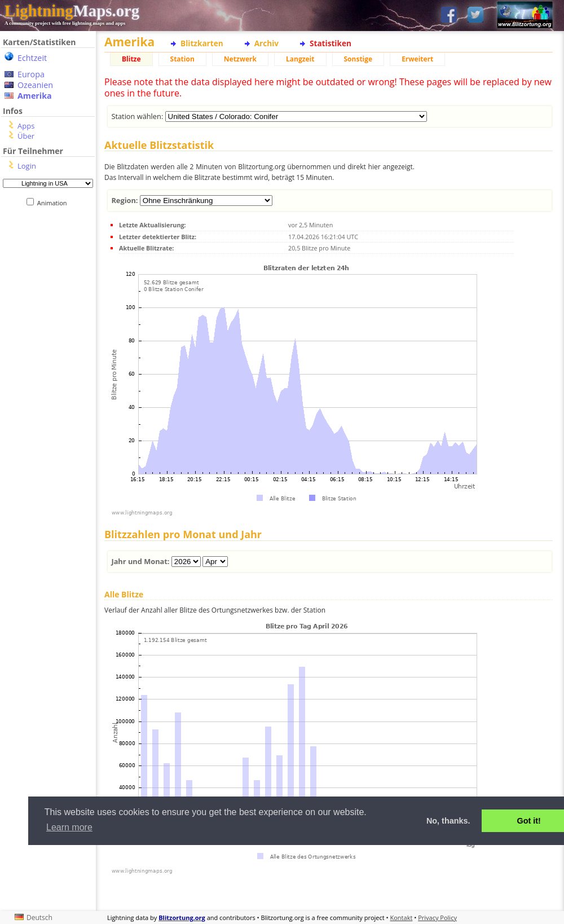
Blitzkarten (202, 43)
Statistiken (331, 43)
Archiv (266, 43)
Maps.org (72, 11)
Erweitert (417, 59)
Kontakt (402, 918)
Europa (31, 74)
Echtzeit (32, 58)
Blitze (131, 59)
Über (26, 136)
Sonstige (358, 59)
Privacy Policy (437, 918)
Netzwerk (240, 59)
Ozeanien (35, 85)
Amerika (35, 96)
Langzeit (300, 59)
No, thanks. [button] (448, 821)
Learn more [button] (69, 827)
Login (27, 166)
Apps (26, 126)
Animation (54, 203)
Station (182, 59)
